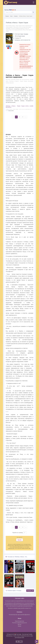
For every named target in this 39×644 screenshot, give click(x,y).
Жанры (20, 626)
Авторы (20, 624)
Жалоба (20, 540)
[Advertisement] (19, 127)
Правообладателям (19, 621)
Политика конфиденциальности (19, 623)
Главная (7, 16)
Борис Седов (22, 36)
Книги (11, 16)
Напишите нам (11, 548)
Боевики (16, 16)
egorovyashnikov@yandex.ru (24, 615)
